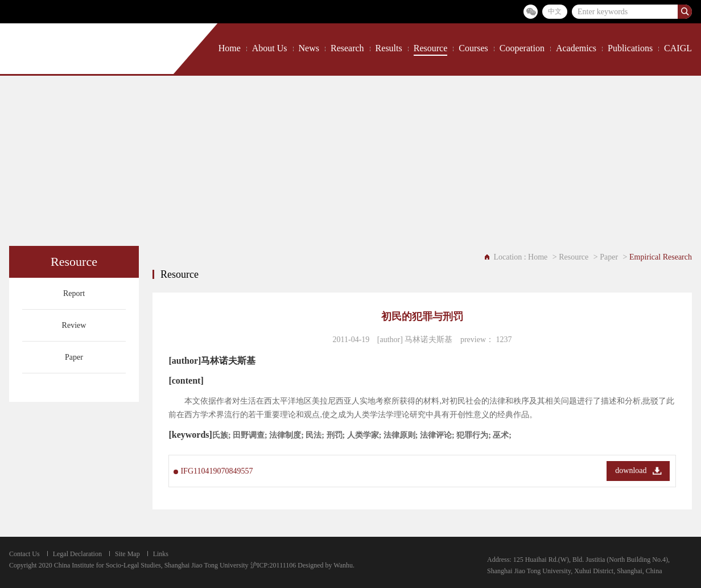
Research (347, 48)
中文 (555, 11)
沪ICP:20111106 (273, 565)
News (309, 48)
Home (230, 48)
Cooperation (522, 48)
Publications (630, 48)
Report (74, 293)
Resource (431, 48)
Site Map (127, 554)
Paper (74, 357)
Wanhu (343, 565)
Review (74, 325)
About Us (270, 48)
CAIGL (678, 48)
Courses (473, 48)
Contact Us (24, 554)
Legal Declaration (77, 554)
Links (161, 554)
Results (389, 48)
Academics (576, 48)
